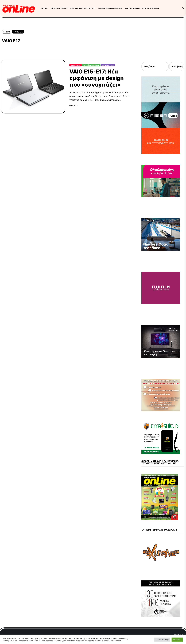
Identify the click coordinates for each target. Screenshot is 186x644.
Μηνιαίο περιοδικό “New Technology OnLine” (73, 8)
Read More (73, 105)
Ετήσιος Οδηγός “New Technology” (143, 8)
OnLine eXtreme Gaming (110, 8)
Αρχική (44, 8)
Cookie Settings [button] (162, 639)
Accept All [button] (177, 639)
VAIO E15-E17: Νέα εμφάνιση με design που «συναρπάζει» (96, 78)
